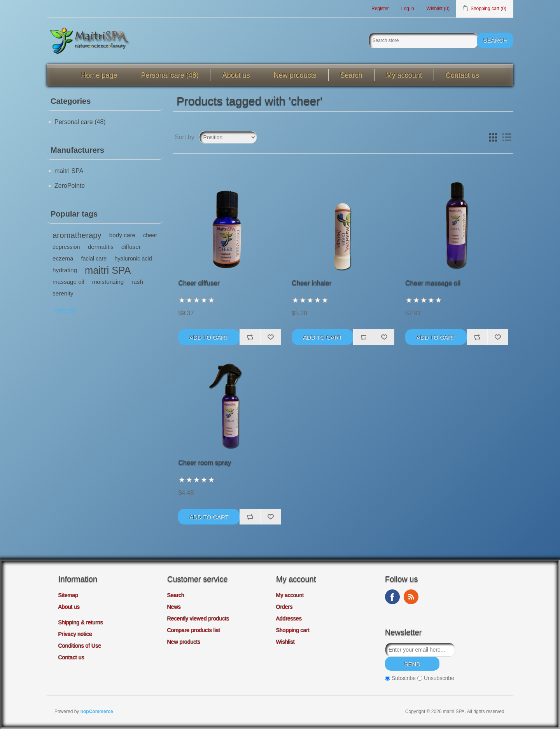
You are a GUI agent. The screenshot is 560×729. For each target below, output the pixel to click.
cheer (150, 235)
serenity (63, 293)
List (507, 137)
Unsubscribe (439, 678)
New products (295, 75)
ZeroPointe (70, 186)
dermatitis (101, 247)
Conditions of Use (80, 646)
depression (66, 247)
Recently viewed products (198, 619)
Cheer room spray (205, 462)
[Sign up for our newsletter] (420, 650)
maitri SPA (69, 171)
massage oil (68, 282)
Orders (284, 607)
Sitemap (68, 595)
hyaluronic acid (133, 259)
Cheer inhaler (311, 283)
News (174, 607)
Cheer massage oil (433, 283)
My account (404, 75)
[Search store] (423, 40)
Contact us (462, 75)
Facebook (392, 597)
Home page (99, 75)
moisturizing (108, 282)
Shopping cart (293, 630)
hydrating (65, 270)
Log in (408, 9)
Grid (493, 137)
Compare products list (194, 630)
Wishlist (285, 642)
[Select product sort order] (228, 137)
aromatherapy (77, 235)
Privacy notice (75, 634)
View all (65, 310)
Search (351, 75)
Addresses (289, 619)
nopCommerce (97, 712)
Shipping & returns (81, 622)
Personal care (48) (170, 75)
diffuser (131, 247)
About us (236, 75)
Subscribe (404, 678)
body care (122, 235)
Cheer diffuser (199, 283)
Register (380, 9)
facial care (94, 259)
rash (137, 282)
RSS (411, 597)
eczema (63, 258)
